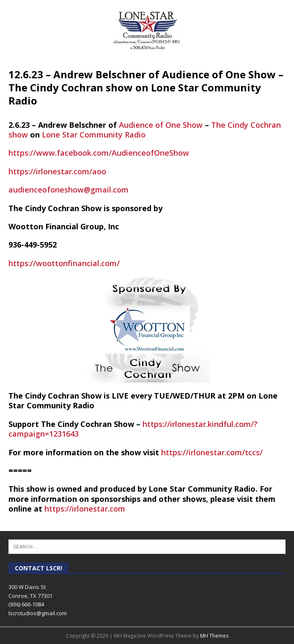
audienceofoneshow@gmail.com (69, 190)
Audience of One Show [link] (161, 125)
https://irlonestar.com (85, 509)
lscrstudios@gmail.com (38, 613)
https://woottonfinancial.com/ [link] (64, 263)
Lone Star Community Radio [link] (94, 135)
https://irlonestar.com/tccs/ (212, 452)
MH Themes (214, 636)
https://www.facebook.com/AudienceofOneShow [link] (99, 153)
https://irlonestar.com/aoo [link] (57, 171)
